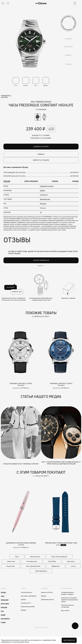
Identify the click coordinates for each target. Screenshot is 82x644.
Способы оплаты (26, 592)
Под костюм (11, 566)
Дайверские (56, 566)
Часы (3, 596)
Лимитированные (41, 571)
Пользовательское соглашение (67, 606)
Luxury (73, 566)
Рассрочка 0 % (26, 603)
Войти (40, 266)
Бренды (3, 592)
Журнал (44, 596)
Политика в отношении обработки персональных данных (70, 600)
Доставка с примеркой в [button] (16, 167)
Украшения (5, 600)
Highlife (42, 191)
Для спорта (71, 561)
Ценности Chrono (47, 592)
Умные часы (11, 561)
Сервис (3, 622)
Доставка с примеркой (29, 596)
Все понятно (69, 640)
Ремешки (4, 607)
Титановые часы (32, 561)
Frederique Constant (47, 186)
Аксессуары (5, 604)
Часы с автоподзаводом (59, 557)
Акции (3, 615)
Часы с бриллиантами (33, 566)
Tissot (17, 557)
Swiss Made (52, 561)
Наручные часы (45, 199)
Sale (2, 611)
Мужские (43, 204)
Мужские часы (35, 557)
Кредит (24, 599)
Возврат (24, 610)
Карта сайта (65, 610)
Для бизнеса (5, 619)
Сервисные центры (47, 599)
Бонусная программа (28, 607)
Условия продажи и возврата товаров (68, 593)
